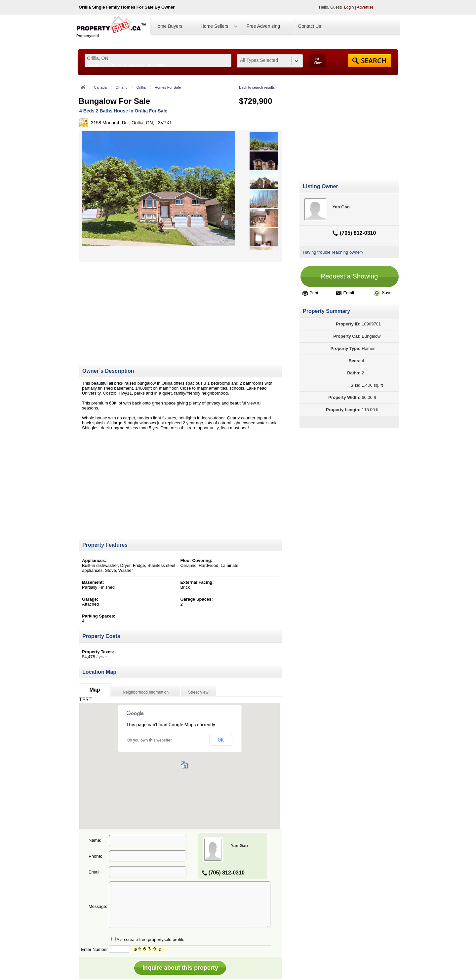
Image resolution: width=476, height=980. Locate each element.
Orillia (141, 87)
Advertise (365, 7)
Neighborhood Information (146, 692)
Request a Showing (349, 276)
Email (345, 293)
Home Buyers (168, 26)
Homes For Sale (168, 87)
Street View (198, 692)
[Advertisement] (134, 309)
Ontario (122, 87)
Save (383, 293)
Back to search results (257, 87)
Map (95, 690)
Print (310, 293)
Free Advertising (263, 26)
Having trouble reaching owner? (333, 252)
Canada (100, 87)
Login (349, 7)
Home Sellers (215, 26)
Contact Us (310, 26)
